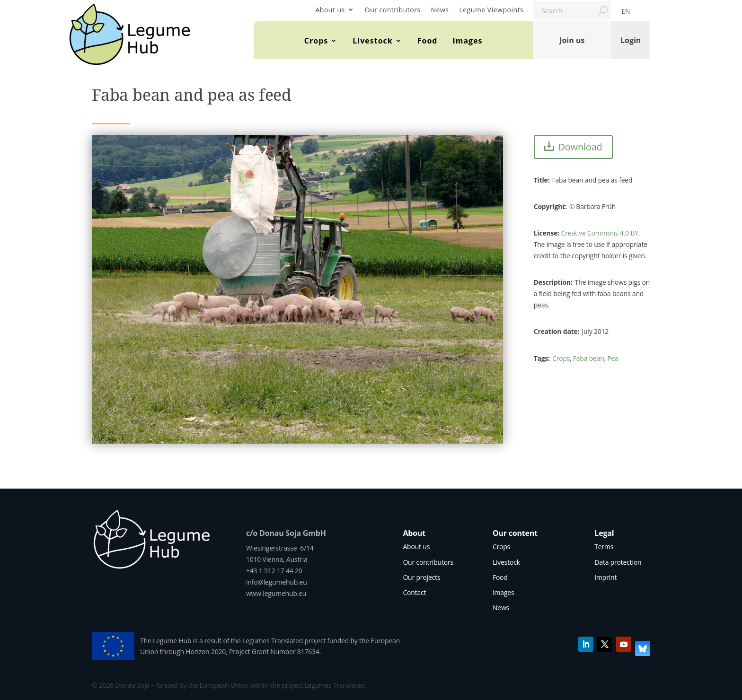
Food (428, 41)
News (440, 10)
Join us (572, 40)
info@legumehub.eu (277, 582)
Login (631, 40)
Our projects (421, 577)
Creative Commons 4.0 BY (600, 233)
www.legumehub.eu (276, 593)
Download (580, 147)
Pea (613, 358)
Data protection (618, 562)
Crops (316, 41)
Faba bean (589, 358)
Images (467, 41)
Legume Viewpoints (492, 10)
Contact (414, 592)
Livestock (372, 41)
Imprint (605, 577)
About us (330, 10)
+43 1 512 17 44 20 (274, 571)
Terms (604, 547)
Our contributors (393, 10)
